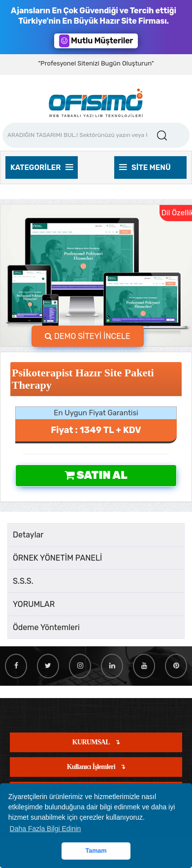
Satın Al (96, 475)
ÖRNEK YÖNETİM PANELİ (57, 558)
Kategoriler (42, 167)
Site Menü (145, 167)
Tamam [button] (96, 851)
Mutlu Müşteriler (96, 41)
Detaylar (28, 535)
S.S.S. (23, 581)
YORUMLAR (34, 604)
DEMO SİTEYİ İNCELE (88, 336)
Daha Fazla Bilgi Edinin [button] (46, 829)
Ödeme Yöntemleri (46, 627)
